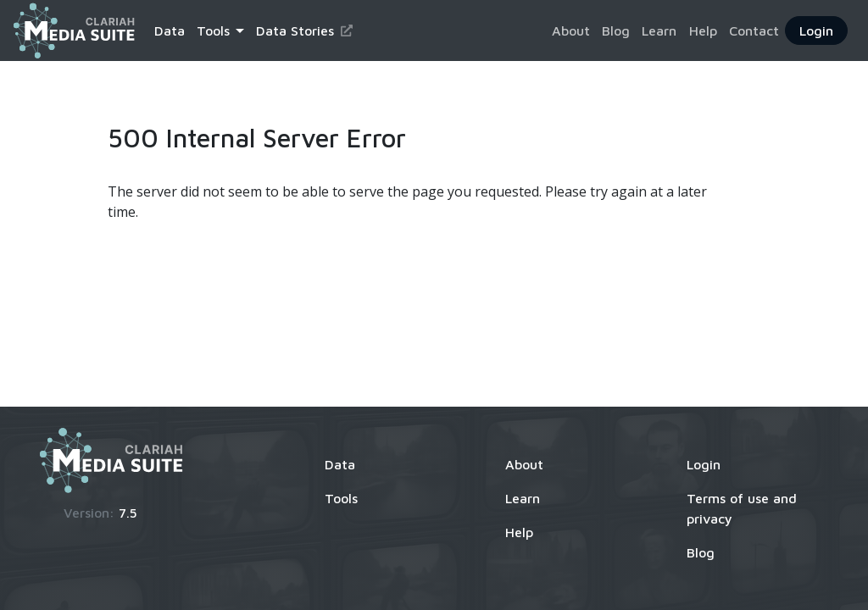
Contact (754, 30)
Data (170, 30)
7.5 (128, 513)
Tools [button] (213, 30)
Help (703, 30)
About (571, 30)
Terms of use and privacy (742, 508)
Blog (616, 30)
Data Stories (304, 30)
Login (816, 30)
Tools (341, 498)
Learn (659, 30)
